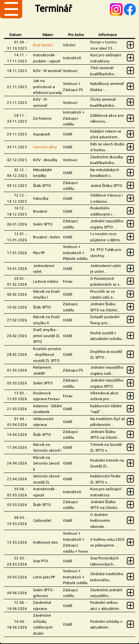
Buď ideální (43, 45)
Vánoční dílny (45, 147)
